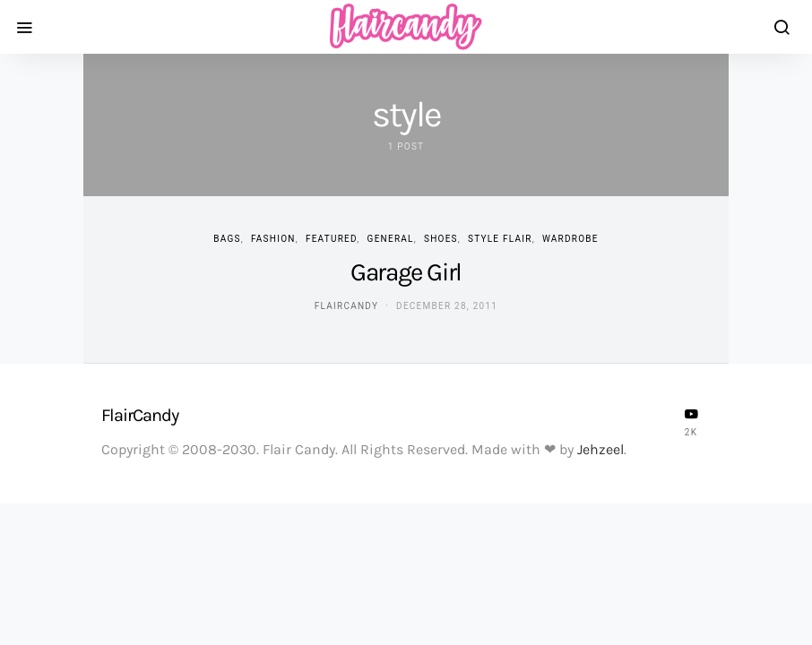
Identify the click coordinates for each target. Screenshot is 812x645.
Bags (227, 239)
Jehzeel (600, 449)
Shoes (441, 239)
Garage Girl (406, 272)
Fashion (273, 239)
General (391, 239)
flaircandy (346, 306)
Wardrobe (570, 239)
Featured (331, 239)
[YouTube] (691, 422)
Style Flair (500, 239)
